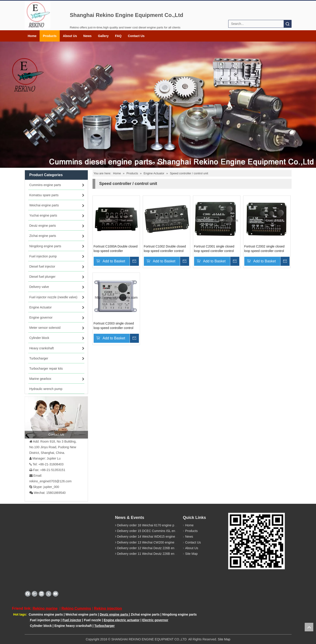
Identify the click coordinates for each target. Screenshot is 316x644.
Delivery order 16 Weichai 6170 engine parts (148, 525)
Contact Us (136, 36)
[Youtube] (56, 594)
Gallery (103, 36)
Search (287, 24)
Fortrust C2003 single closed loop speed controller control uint (114, 326)
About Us (70, 36)
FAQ (118, 36)
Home (32, 36)
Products (50, 36)
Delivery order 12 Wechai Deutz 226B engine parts (153, 548)
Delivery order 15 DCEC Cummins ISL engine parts (153, 531)
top (309, 627)
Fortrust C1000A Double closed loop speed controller (116, 248)
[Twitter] (49, 594)
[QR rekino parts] (257, 541)
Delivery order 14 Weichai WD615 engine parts (150, 537)
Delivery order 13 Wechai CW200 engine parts (150, 542)
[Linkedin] (42, 594)
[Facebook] (28, 594)
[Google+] (34, 594)
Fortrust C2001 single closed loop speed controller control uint (214, 249)
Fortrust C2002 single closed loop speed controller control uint (264, 249)
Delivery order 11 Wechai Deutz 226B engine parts (153, 554)
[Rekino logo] (38, 15)
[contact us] (56, 417)
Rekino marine (45, 608)
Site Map (191, 554)
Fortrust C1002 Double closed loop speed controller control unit (165, 249)
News (87, 36)
